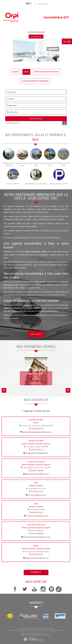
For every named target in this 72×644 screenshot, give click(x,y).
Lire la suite (36, 334)
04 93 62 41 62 (37, 513)
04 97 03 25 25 (37, 492)
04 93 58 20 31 (37, 554)
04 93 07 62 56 (37, 429)
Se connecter (36, 36)
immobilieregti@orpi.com (37, 516)
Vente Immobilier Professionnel (46, 72)
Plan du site (13, 630)
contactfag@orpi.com (37, 495)
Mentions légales (22, 630)
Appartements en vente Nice (9, 164)
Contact (36, 572)
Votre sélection (43, 4)
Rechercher (36, 119)
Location (15, 72)
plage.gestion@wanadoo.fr (37, 453)
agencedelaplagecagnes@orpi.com (37, 432)
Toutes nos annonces (56, 630)
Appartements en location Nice (36, 184)
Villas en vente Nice (13, 184)
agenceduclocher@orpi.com (37, 474)
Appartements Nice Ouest (63, 164)
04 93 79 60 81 (37, 534)
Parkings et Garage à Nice (59, 184)
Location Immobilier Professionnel (35, 81)
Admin (48, 630)
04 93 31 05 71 (37, 450)
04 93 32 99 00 (37, 471)
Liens (43, 630)
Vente (26, 72)
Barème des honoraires (34, 630)
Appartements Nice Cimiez (36, 164)
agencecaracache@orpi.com (37, 558)
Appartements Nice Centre (22, 164)
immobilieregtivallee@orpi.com (37, 537)
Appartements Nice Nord (50, 164)
